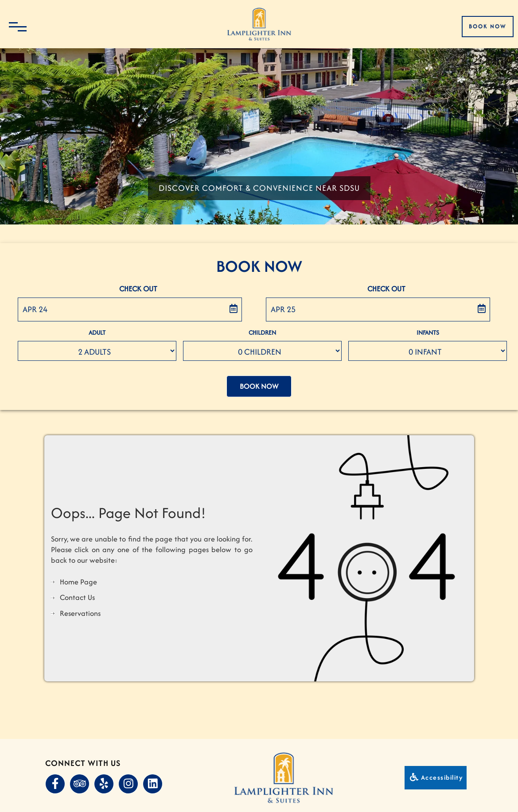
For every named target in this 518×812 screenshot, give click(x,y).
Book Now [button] (259, 386)
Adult (97, 334)
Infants (428, 334)
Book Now (488, 26)
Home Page (78, 579)
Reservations (80, 611)
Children (262, 334)
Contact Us (77, 595)
